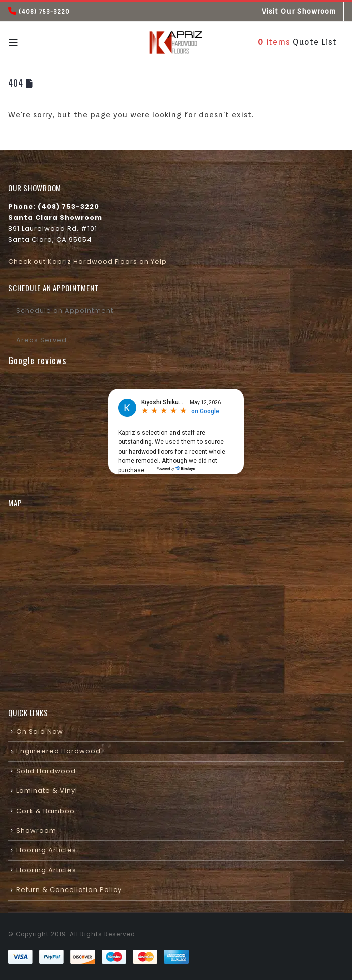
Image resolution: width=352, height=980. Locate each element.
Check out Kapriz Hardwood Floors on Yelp (87, 262)
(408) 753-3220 (44, 12)
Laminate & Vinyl (47, 791)
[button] (16, 43)
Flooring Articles (46, 850)
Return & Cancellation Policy (69, 890)
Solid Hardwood (46, 771)
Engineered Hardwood (58, 751)
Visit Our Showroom (299, 11)
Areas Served (41, 340)
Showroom (36, 830)
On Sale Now (40, 731)
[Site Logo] (176, 42)
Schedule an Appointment (65, 310)
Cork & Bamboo (46, 811)
